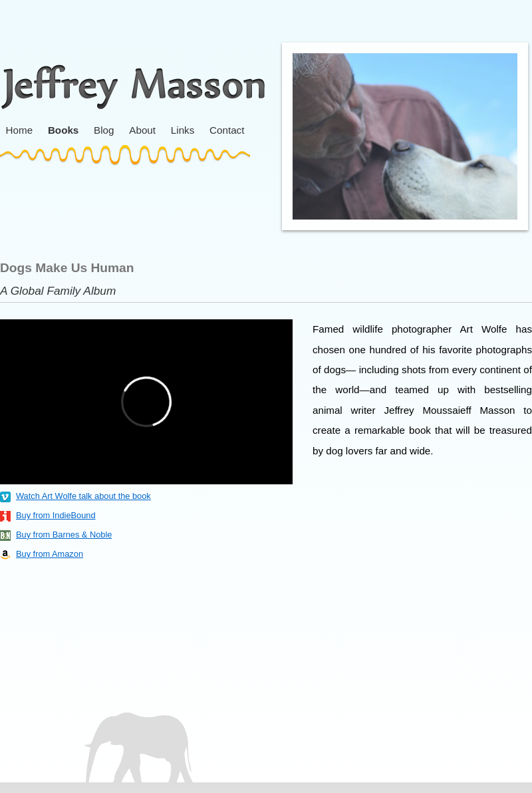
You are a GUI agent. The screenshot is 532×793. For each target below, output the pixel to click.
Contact (227, 130)
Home (20, 130)
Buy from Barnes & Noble (64, 535)
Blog (104, 130)
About (142, 130)
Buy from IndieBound (56, 515)
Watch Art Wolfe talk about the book (83, 496)
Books (63, 130)
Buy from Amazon (50, 554)
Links (183, 130)
